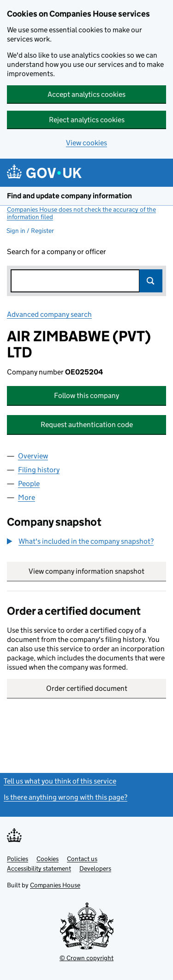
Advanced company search (49, 314)
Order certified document (87, 688)
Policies (18, 859)
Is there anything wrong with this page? (66, 797)
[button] (80, 541)
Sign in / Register (30, 231)
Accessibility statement (39, 868)
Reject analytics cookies (87, 120)
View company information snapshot (97, 571)
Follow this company (86, 395)
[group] (86, 542)
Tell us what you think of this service (60, 781)
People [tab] (29, 484)
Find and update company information (69, 196)
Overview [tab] (33, 456)
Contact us (82, 859)
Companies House (55, 885)
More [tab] (27, 497)
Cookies (48, 859)
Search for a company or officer (57, 252)
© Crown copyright (86, 958)
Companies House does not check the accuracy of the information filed (81, 213)
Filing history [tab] (39, 470)
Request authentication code (87, 425)
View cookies (86, 143)
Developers (95, 868)
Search (151, 281)
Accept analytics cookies (86, 94)
